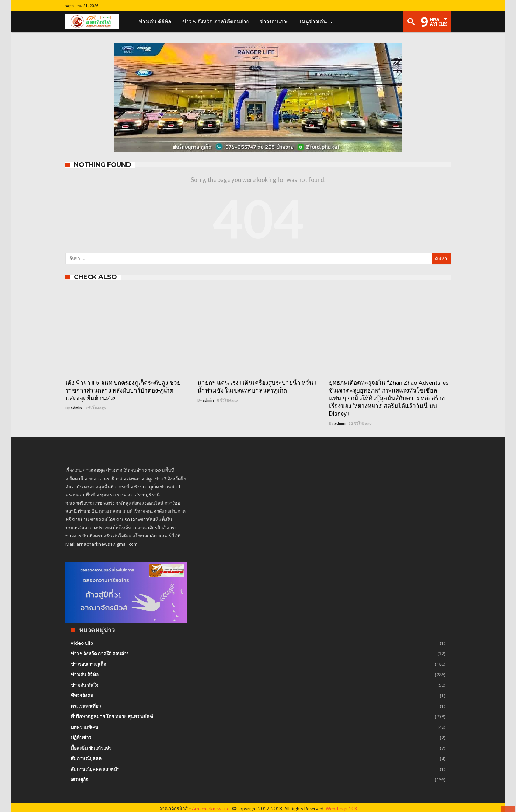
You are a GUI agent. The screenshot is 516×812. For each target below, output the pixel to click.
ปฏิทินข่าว (81, 737)
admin (76, 408)
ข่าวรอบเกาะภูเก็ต (88, 664)
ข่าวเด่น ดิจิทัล (85, 675)
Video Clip (82, 643)
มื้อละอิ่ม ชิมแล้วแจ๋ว (91, 748)
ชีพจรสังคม (82, 696)
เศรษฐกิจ (80, 779)
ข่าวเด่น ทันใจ (85, 685)
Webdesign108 (341, 809)
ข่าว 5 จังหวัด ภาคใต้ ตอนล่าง (100, 654)
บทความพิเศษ (85, 727)
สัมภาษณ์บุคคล (86, 758)
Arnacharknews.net (211, 809)
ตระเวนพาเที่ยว (86, 706)
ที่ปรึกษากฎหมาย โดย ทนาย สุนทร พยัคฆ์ (112, 716)
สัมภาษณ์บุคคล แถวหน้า (95, 769)
